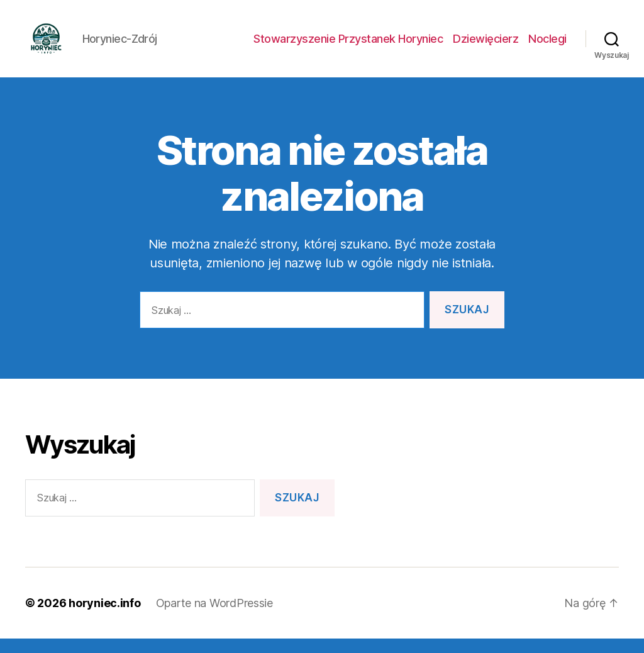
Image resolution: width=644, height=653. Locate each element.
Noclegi (547, 46)
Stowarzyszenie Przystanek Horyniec (348, 46)
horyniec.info (105, 617)
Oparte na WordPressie (214, 617)
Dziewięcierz (486, 46)
